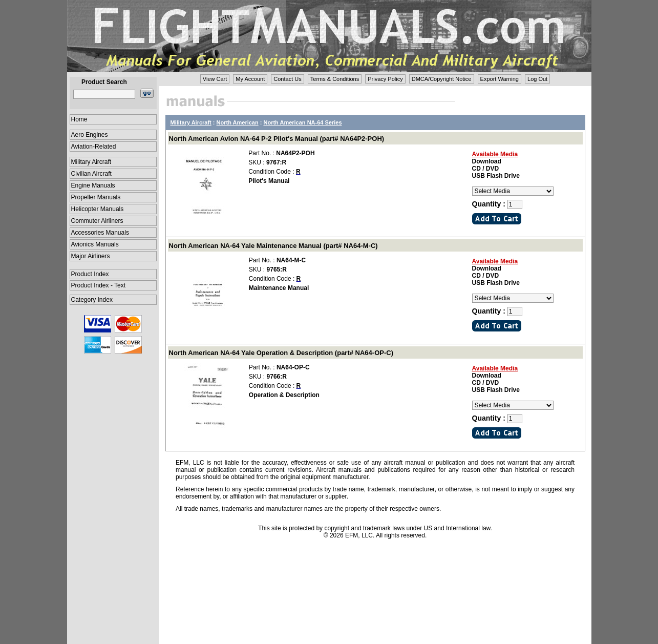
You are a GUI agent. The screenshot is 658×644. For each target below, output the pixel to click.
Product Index (90, 274)
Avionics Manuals (95, 244)
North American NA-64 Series (302, 122)
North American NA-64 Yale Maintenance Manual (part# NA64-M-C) (273, 246)
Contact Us (287, 79)
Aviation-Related (94, 147)
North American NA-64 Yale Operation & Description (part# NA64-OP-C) (281, 353)
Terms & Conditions (335, 79)
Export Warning (500, 79)
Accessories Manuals (100, 233)
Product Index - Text (99, 285)
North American (238, 122)
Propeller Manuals (96, 197)
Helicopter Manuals (98, 209)
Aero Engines (90, 135)
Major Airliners (91, 256)
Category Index (92, 300)
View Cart (215, 79)
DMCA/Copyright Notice (442, 79)
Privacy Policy (385, 79)
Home (79, 119)
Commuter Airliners (97, 221)
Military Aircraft (91, 162)
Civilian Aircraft (91, 174)
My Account (250, 79)
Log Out (537, 79)
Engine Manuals (93, 185)
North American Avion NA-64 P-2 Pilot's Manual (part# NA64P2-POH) (277, 139)
